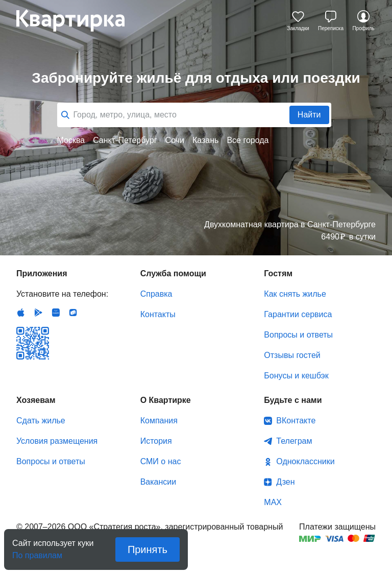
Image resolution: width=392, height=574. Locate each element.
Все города (248, 140)
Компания (159, 421)
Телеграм (294, 441)
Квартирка (78, 20)
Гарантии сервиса (298, 314)
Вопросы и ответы (298, 335)
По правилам (37, 552)
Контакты (158, 314)
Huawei (56, 313)
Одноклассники (305, 461)
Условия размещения (57, 441)
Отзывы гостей (292, 355)
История (156, 441)
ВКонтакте (296, 421)
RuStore (73, 313)
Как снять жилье (295, 294)
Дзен (285, 482)
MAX (273, 502)
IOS (21, 313)
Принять (148, 549)
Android (38, 313)
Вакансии (158, 482)
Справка (156, 294)
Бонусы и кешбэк (296, 376)
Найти (309, 115)
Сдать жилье (41, 421)
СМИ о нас (161, 461)
